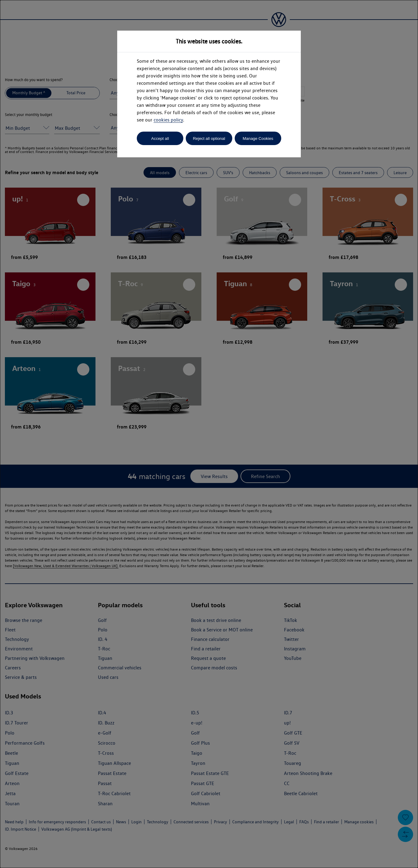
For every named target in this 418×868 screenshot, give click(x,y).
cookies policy (168, 120)
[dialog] (209, 434)
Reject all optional (209, 138)
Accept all (160, 138)
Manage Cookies (258, 138)
